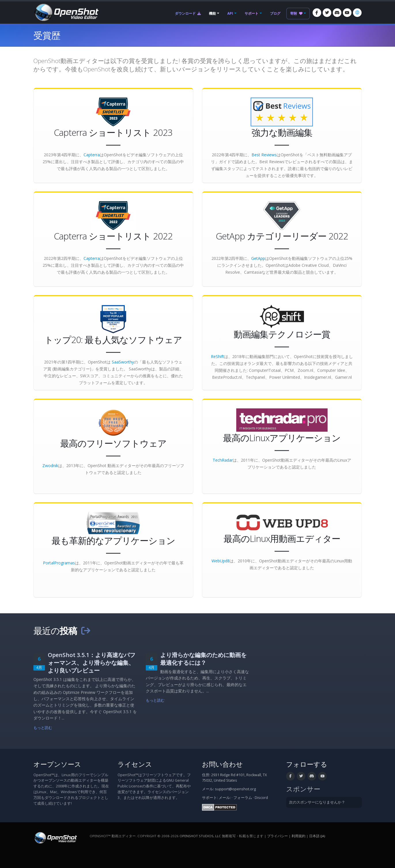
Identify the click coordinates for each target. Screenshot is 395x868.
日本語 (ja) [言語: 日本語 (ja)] (317, 836)
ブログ (275, 13)
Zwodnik (50, 466)
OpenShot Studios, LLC (200, 836)
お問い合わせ (222, 764)
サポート (252, 13)
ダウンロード (188, 13)
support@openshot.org (235, 789)
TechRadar (223, 460)
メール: (225, 798)
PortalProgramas (59, 563)
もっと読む (43, 728)
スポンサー (303, 789)
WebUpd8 (221, 561)
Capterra (92, 155)
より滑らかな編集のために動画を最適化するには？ (203, 659)
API (230, 13)
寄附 (296, 13)
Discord (261, 798)
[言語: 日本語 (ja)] (357, 13)
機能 (212, 13)
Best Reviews (264, 155)
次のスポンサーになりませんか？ (317, 802)
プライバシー (277, 836)
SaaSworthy (123, 362)
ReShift (218, 356)
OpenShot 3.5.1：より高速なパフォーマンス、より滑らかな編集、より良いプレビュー (92, 663)
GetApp (258, 258)
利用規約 (298, 836)
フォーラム (243, 798)
